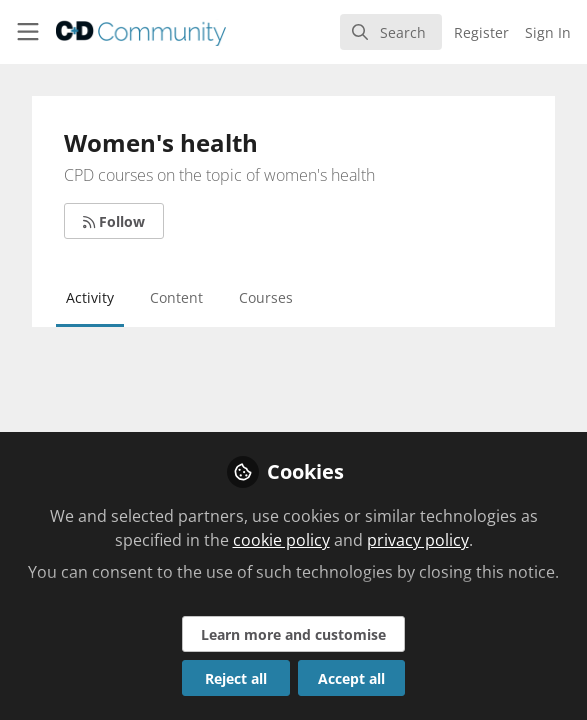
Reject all (236, 678)
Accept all (351, 678)
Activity (90, 297)
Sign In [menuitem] (548, 32)
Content (176, 297)
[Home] (112, 32)
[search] (391, 32)
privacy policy (418, 540)
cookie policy (281, 540)
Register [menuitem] (481, 32)
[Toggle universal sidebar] (28, 32)
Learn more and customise (293, 634)
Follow (114, 221)
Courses (266, 297)
